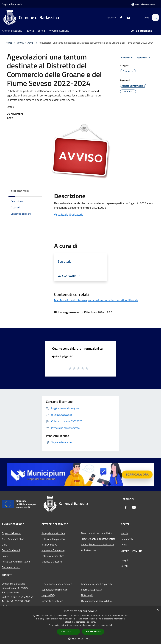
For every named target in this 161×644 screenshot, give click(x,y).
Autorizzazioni (89, 550)
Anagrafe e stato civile (53, 533)
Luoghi (124, 560)
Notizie (125, 533)
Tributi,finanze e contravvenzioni (99, 539)
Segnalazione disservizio (54, 590)
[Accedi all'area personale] (143, 4)
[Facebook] (119, 17)
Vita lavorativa (49, 545)
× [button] (157, 610)
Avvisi (31, 43)
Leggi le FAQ (48, 595)
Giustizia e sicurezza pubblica (97, 533)
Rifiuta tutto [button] (93, 631)
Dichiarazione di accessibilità (96, 601)
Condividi (128, 58)
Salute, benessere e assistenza (97, 544)
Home (9, 43)
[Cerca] (155, 17)
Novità (20, 43)
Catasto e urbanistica (53, 556)
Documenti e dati (11, 567)
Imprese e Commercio (53, 550)
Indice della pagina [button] (20, 191)
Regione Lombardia (12, 4)
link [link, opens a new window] (111, 625)
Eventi (124, 566)
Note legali (87, 595)
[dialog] (80, 625)
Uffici (5, 545)
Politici (6, 556)
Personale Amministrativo (16, 562)
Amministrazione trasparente (97, 584)
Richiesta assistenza (52, 601)
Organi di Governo (12, 533)
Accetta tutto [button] (68, 632)
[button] (80, 639)
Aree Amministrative (13, 539)
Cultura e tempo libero (53, 539)
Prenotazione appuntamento (57, 584)
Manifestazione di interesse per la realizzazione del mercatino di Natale (96, 300)
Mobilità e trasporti (52, 562)
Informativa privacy (92, 590)
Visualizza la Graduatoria (69, 215)
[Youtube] (127, 17)
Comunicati (127, 539)
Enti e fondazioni (11, 550)
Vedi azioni (144, 58)
